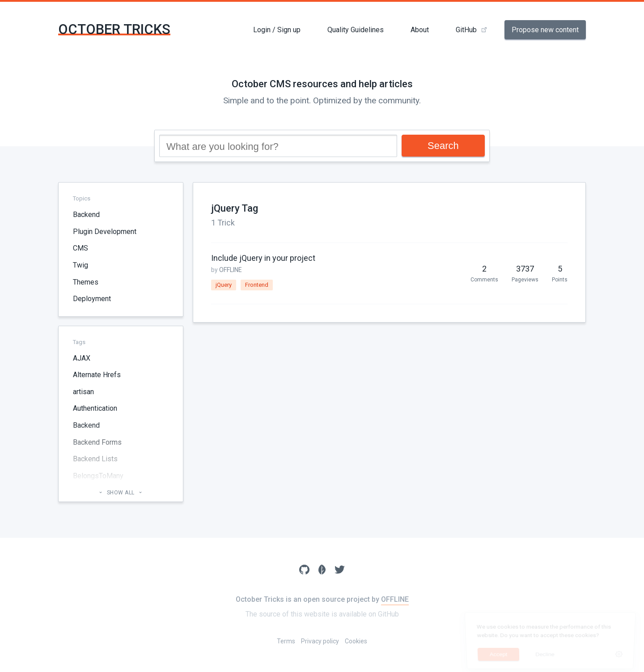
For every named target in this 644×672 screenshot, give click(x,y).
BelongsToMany (98, 476)
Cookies (356, 641)
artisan (83, 392)
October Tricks (114, 29)
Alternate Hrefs (97, 375)
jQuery (224, 285)
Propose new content (545, 30)
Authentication (95, 408)
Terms (286, 641)
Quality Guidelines (356, 30)
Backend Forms (97, 442)
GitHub (466, 30)
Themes (86, 282)
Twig (80, 265)
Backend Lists (95, 459)
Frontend (257, 285)
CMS (80, 248)
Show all (121, 493)
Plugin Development (105, 232)
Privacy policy (320, 641)
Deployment (92, 299)
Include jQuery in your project (263, 258)
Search (443, 146)
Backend (86, 215)
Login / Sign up (277, 30)
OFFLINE (231, 270)
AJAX (82, 358)
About (420, 30)
